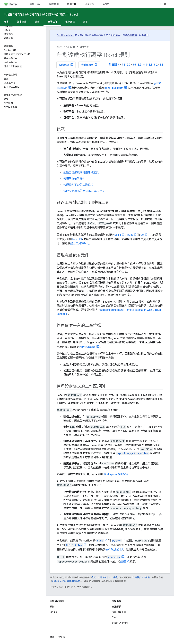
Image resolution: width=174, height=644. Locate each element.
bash (75, 239)
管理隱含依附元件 (74, 179)
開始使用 (54, 4)
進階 (37, 22)
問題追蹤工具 (119, 612)
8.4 (145, 65)
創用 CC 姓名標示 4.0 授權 (104, 577)
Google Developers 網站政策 (66, 581)
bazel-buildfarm (114, 88)
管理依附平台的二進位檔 (78, 185)
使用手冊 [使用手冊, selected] (72, 4)
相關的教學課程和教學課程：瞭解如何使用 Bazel (41, 15)
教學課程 (70, 22)
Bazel (59, 47)
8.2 (156, 65)
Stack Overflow (120, 623)
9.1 (123, 65)
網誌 (52, 607)
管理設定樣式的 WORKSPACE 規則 (84, 191)
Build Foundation (66, 35)
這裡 (123, 562)
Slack (115, 617)
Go (142, 235)
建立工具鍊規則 (80, 243)
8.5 (140, 65)
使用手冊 (71, 47)
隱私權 (61, 637)
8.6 (134, 65)
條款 (52, 637)
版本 (6, 22)
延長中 (106, 4)
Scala (118, 235)
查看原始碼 (90, 65)
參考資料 (89, 4)
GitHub (163, 4)
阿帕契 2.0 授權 (142, 577)
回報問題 (66, 65)
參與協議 (132, 35)
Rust (130, 235)
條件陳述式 (112, 550)
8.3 (150, 65)
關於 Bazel (35, 4)
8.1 (161, 65)
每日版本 (114, 65)
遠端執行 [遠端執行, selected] (52, 22)
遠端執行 (84, 47)
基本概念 (22, 22)
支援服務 (117, 607)
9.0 (129, 65)
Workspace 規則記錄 (116, 474)
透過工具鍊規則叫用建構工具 (81, 173)
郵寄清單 (115, 35)
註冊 (146, 35)
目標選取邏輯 (87, 347)
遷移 (85, 22)
